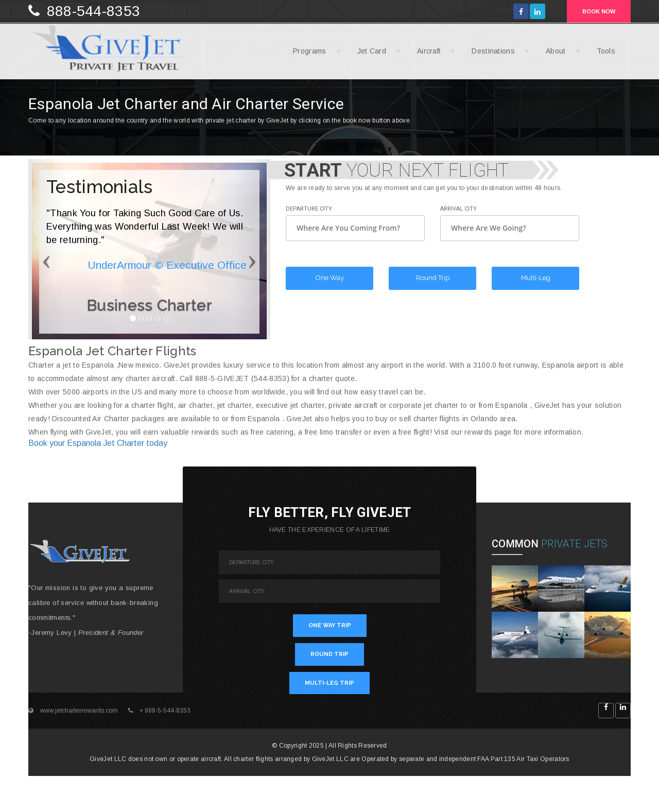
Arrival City (458, 209)
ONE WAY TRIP (330, 625)
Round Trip (433, 278)
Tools (602, 54)
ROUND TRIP (329, 654)
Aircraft (425, 54)
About (552, 54)
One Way (330, 278)
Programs (306, 54)
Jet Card (368, 54)
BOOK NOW (599, 11)
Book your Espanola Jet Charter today (98, 443)
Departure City (309, 209)
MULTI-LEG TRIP (329, 683)
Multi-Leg (536, 278)
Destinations (489, 54)
